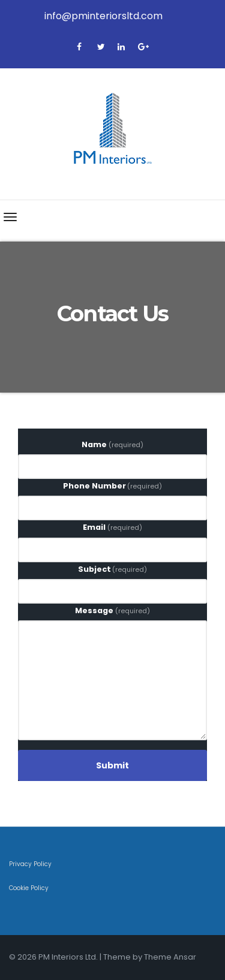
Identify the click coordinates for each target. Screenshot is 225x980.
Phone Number (113, 486)
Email (112, 527)
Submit (112, 765)
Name (112, 444)
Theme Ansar (170, 957)
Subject (113, 569)
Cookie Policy (29, 888)
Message (112, 610)
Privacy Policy (30, 864)
